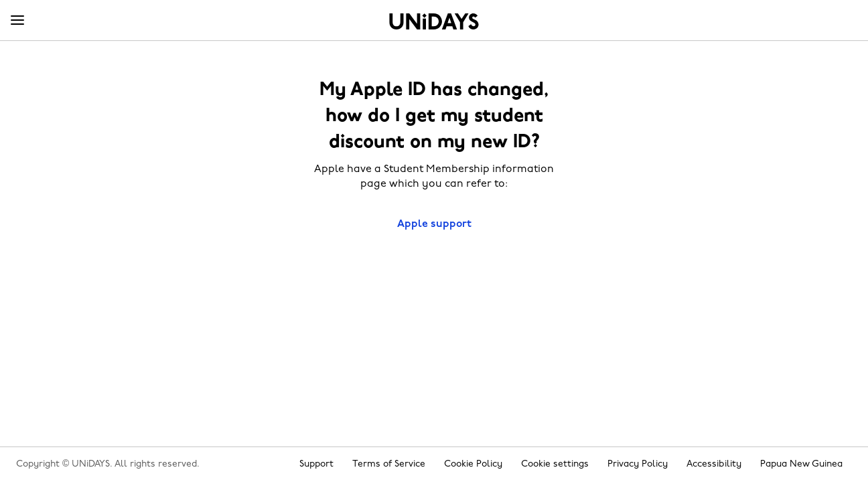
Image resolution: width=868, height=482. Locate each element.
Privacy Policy (638, 464)
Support (316, 464)
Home (434, 21)
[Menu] (17, 21)
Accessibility (714, 464)
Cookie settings (555, 464)
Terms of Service (389, 464)
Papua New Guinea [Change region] (801, 464)
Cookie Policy (473, 464)
